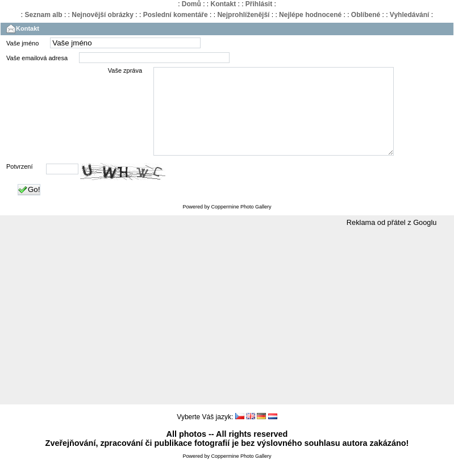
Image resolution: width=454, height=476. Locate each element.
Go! (29, 207)
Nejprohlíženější (243, 15)
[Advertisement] (227, 333)
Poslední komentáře (176, 15)
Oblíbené (366, 15)
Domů (191, 4)
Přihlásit (259, 4)
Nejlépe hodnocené (310, 15)
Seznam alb (44, 15)
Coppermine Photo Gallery (241, 224)
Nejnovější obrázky (103, 15)
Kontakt (223, 4)
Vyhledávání (410, 15)
